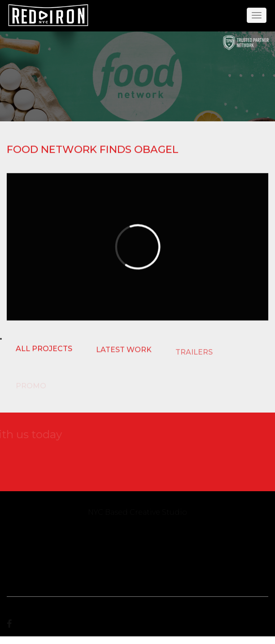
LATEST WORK (124, 350)
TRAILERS (194, 353)
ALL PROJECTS (44, 349)
